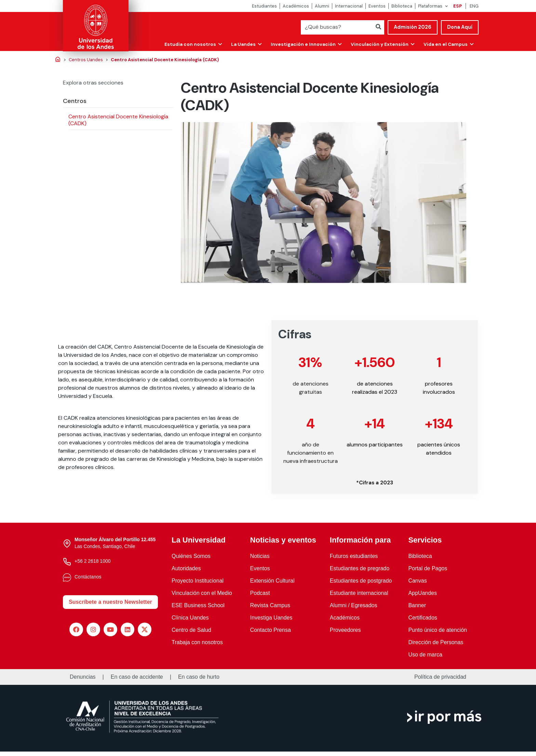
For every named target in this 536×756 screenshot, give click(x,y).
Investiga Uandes (271, 622)
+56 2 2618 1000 (93, 565)
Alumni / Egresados (354, 610)
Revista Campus (270, 610)
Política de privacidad (440, 681)
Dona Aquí (460, 27)
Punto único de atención (438, 634)
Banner (417, 610)
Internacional (349, 6)
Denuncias (83, 681)
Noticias (260, 561)
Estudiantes (264, 6)
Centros (75, 101)
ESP (458, 6)
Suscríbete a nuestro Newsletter (110, 606)
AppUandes (423, 597)
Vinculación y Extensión (378, 44)
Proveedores (345, 634)
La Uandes (240, 44)
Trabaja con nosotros (197, 647)
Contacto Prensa (271, 634)
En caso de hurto (199, 681)
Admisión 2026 (413, 27)
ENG (474, 6)
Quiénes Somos (191, 561)
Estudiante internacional (359, 597)
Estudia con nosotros (186, 44)
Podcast (260, 597)
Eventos (377, 6)
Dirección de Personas (436, 647)
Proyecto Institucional (198, 585)
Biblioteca (402, 6)
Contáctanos (88, 581)
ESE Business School (198, 610)
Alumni (322, 6)
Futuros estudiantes (354, 561)
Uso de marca (425, 659)
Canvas (417, 585)
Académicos (296, 6)
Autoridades (186, 573)
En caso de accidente (137, 681)
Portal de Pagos (428, 573)
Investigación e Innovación (300, 44)
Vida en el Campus (445, 44)
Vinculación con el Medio (202, 597)
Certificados (423, 622)
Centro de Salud (191, 634)
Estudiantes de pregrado (360, 573)
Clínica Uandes (190, 622)
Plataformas (430, 6)
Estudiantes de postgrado (361, 585)
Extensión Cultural (272, 585)
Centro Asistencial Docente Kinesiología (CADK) (118, 120)
